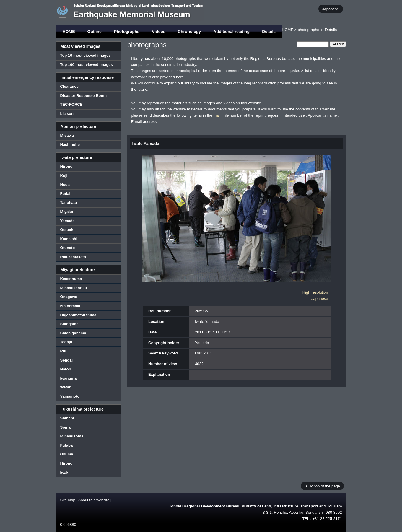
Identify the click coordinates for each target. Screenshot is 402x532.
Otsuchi (67, 230)
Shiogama (69, 324)
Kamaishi (69, 239)
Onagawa (69, 297)
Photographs (127, 32)
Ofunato (68, 248)
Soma (65, 427)
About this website (94, 500)
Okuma (67, 454)
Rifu (64, 351)
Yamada (67, 221)
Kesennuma (71, 279)
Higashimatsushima (78, 315)
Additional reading (231, 32)
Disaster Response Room (84, 96)
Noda (65, 184)
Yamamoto (70, 396)
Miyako (67, 212)
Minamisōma (72, 436)
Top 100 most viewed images (87, 65)
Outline (95, 32)
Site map (68, 500)
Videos (159, 32)
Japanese (331, 9)
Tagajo (66, 342)
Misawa (67, 135)
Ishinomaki (70, 306)
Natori (66, 369)
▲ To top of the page (322, 486)
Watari (66, 387)
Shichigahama (73, 333)
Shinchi (67, 418)
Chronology (189, 32)
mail (217, 115)
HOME (69, 32)
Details (269, 32)
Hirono (66, 166)
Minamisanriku (74, 288)
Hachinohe (70, 145)
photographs (308, 30)
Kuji (64, 176)
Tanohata (69, 202)
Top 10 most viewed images (86, 55)
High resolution (315, 292)
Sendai (67, 360)
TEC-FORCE (71, 104)
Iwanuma (69, 378)
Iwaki (65, 472)
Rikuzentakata (73, 257)
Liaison (67, 114)
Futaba (67, 445)
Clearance (69, 86)
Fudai (65, 194)
